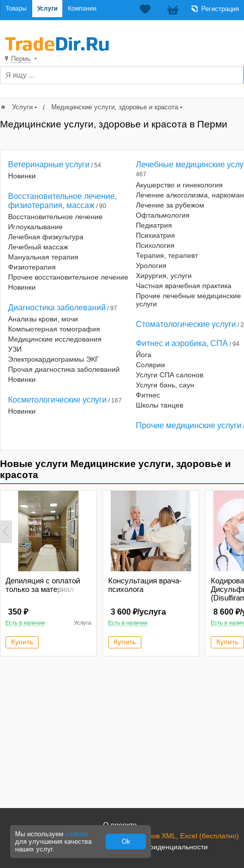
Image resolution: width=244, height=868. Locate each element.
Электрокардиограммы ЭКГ (54, 359)
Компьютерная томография (54, 329)
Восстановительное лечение (55, 217)
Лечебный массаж (38, 247)
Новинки (22, 176)
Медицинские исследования (55, 339)
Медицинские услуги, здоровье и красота (115, 107)
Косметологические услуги (57, 400)
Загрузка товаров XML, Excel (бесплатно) (171, 836)
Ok (126, 842)
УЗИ (15, 349)
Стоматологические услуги (186, 324)
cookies (77, 834)
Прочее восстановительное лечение (68, 277)
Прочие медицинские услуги (189, 425)
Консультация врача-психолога (145, 585)
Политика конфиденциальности (155, 847)
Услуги (47, 9)
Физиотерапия (32, 267)
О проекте (120, 825)
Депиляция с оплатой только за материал (43, 585)
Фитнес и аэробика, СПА (182, 343)
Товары (16, 9)
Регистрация (220, 9)
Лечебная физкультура (46, 237)
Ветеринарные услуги (49, 164)
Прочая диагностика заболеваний (64, 369)
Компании (82, 9)
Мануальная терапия (43, 257)
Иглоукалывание (35, 227)
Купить (22, 642)
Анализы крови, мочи (43, 319)
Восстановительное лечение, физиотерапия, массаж (62, 201)
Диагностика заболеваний (57, 308)
